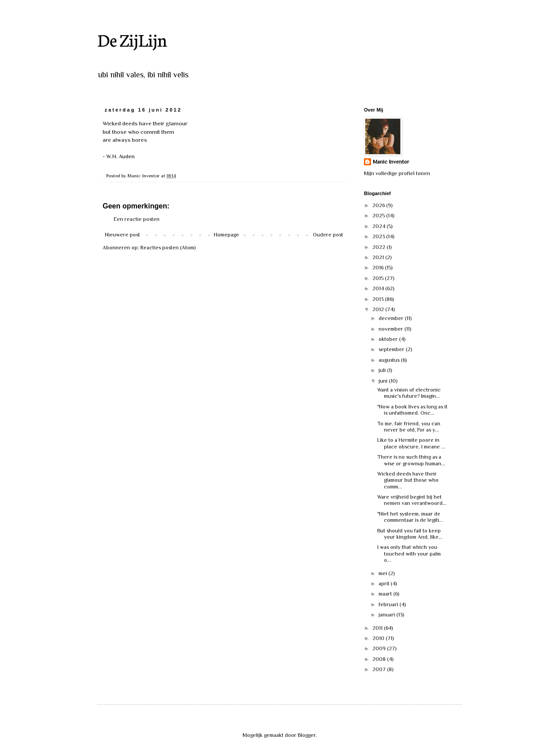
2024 (379, 226)
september (392, 349)
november (391, 329)
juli (383, 370)
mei (383, 573)
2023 (379, 236)
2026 (379, 205)
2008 (380, 659)
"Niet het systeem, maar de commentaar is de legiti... (410, 517)
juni (384, 381)
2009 (380, 648)
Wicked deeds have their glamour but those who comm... (408, 480)
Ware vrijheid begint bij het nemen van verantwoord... (412, 500)
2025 (379, 216)
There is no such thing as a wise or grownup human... (411, 460)
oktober (389, 339)
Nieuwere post (122, 235)
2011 (378, 628)
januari (387, 615)
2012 (379, 309)
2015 (379, 278)
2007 (380, 669)
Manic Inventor (391, 162)
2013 (379, 299)
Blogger (307, 735)
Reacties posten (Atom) (168, 248)
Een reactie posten (137, 219)
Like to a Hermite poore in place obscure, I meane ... (411, 443)
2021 (379, 257)
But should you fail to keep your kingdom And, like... (410, 534)
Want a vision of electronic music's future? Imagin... (409, 393)
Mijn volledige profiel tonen (397, 173)
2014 (379, 288)
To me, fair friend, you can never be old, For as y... (409, 427)
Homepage (226, 235)
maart (386, 594)
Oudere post (328, 235)
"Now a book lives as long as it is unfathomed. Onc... (412, 410)
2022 (379, 247)
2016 (379, 268)
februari (389, 604)
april (385, 584)
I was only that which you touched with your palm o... (409, 554)
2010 (379, 638)
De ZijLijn (132, 39)
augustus (390, 360)
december (392, 318)
